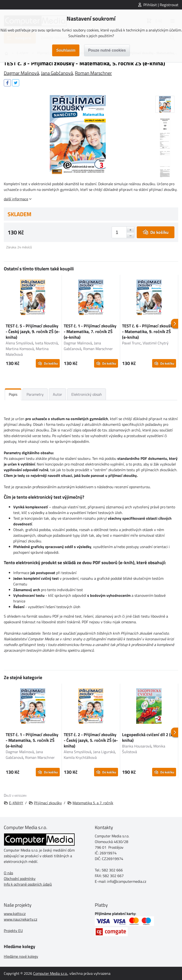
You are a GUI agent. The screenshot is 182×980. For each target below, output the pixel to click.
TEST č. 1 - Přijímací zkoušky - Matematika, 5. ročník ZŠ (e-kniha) (32, 740)
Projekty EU (13, 931)
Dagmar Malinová (21, 73)
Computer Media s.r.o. (50, 973)
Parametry (35, 394)
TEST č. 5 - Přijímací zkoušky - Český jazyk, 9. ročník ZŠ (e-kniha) (33, 332)
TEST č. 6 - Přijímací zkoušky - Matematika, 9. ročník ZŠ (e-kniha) (148, 332)
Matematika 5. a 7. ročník (93, 803)
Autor (57, 394)
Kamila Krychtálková (80, 757)
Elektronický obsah (87, 394)
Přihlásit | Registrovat (161, 5)
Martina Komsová (20, 349)
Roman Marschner (93, 73)
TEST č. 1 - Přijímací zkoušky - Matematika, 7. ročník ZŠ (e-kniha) (90, 332)
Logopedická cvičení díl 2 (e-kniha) (148, 737)
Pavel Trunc (131, 343)
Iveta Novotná (46, 343)
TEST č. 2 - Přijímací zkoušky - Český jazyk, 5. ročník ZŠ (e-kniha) (91, 740)
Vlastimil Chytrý (156, 343)
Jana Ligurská (104, 752)
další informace (16, 199)
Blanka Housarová (137, 746)
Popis (13, 394)
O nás (8, 873)
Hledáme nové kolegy (21, 956)
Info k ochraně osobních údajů (28, 884)
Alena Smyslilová (19, 343)
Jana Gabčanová (57, 73)
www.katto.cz (15, 914)
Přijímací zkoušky (48, 803)
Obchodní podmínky (20, 879)
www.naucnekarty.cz (20, 919)
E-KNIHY (16, 803)
